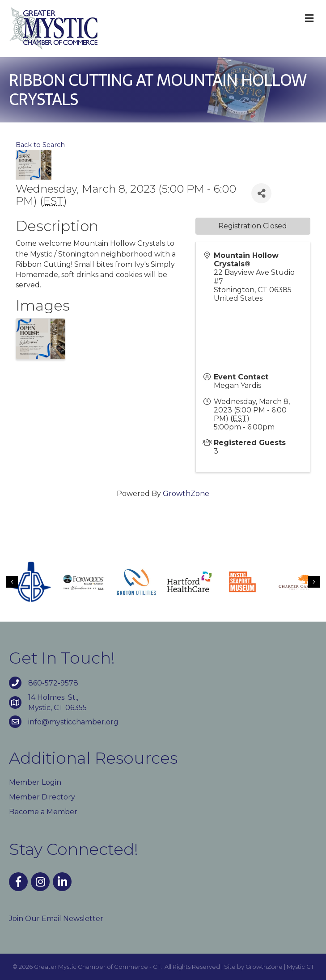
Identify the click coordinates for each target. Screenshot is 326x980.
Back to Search (40, 145)
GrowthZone (186, 494)
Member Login (35, 782)
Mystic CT (300, 967)
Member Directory (42, 797)
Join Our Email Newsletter (56, 919)
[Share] (261, 193)
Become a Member (43, 812)
